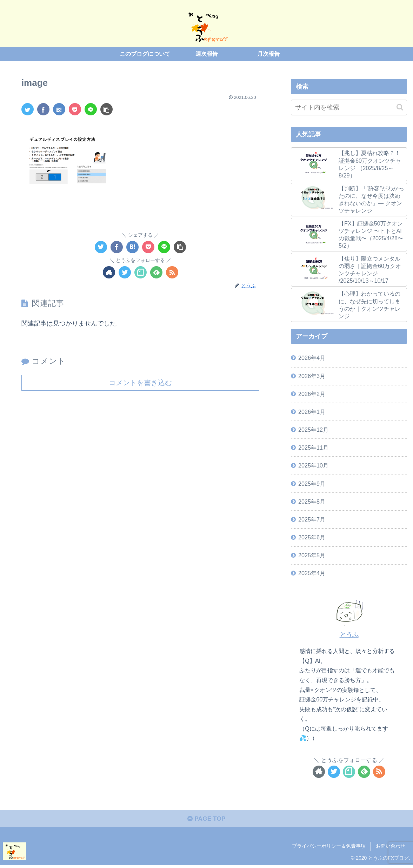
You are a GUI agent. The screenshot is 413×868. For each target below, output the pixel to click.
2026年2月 (312, 394)
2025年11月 (313, 448)
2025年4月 (312, 573)
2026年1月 (312, 412)
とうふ (349, 635)
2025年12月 (313, 430)
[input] (349, 107)
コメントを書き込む (140, 383)
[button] (400, 107)
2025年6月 (312, 537)
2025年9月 (312, 484)
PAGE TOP (206, 820)
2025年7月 (312, 519)
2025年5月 (312, 555)
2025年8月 (312, 502)
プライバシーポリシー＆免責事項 (329, 847)
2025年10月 (313, 465)
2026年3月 (312, 376)
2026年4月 (312, 358)
